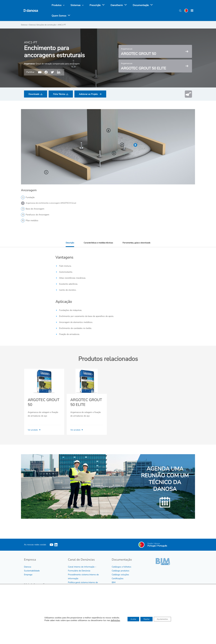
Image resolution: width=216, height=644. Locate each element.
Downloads (34, 94)
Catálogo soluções (120, 574)
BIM (114, 582)
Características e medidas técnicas (97, 243)
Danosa (28, 567)
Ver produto (35, 430)
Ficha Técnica (59, 94)
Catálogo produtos (121, 570)
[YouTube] (51, 544)
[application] (100, 5)
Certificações (118, 578)
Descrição (68, 243)
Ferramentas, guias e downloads (138, 243)
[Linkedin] (56, 544)
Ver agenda (174, 612)
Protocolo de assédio (78, 590)
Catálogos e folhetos (121, 567)
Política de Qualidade (34, 607)
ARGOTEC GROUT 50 (43, 402)
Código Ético (30, 592)
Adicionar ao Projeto (89, 94)
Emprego (28, 574)
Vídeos (115, 590)
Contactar (116, 625)
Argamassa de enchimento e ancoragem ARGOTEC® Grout (53, 203)
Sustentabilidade (32, 570)
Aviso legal (29, 611)
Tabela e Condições (121, 586)
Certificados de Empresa (35, 603)
